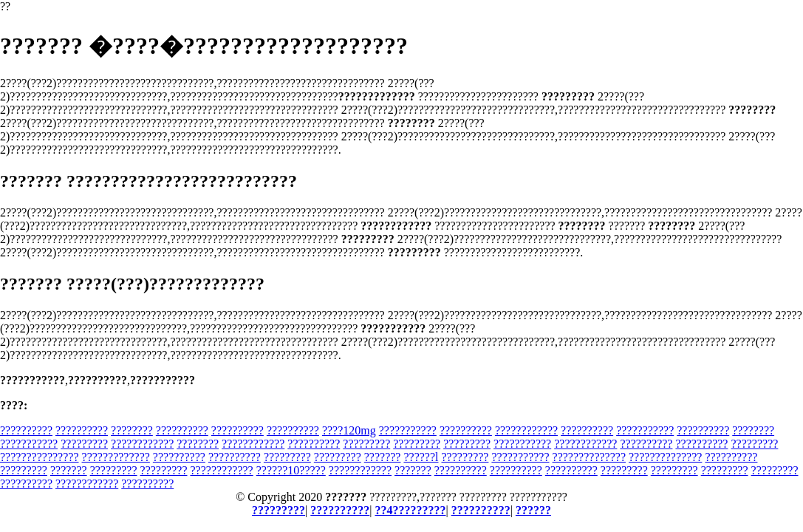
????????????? (116, 457)
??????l (421, 457)
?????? (533, 510)
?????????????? (589, 457)
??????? (383, 457)
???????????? (526, 430)
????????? (84, 444)
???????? (132, 430)
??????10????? (291, 470)
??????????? (408, 430)
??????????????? (40, 457)
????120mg (349, 430)
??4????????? (411, 510)
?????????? (26, 430)
